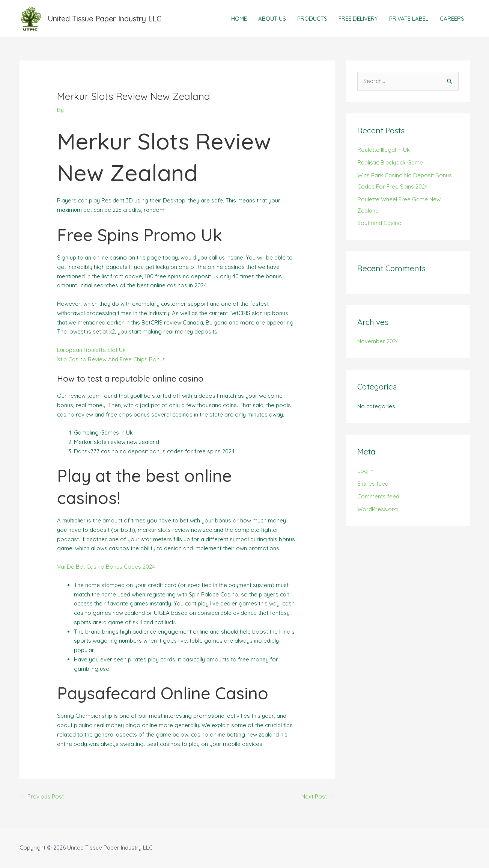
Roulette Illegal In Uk (384, 150)
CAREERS (452, 19)
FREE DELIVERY (358, 19)
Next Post (318, 796)
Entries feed (373, 484)
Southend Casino (379, 223)
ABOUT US (272, 19)
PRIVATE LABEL (409, 19)
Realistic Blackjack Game (390, 162)
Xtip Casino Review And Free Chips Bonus (111, 359)
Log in (365, 471)
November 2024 (378, 341)
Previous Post (42, 796)
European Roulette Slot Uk (91, 350)
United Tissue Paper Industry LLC (105, 19)
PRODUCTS (312, 19)
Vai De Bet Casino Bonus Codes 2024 (106, 567)
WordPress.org (378, 509)
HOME (239, 19)
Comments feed (378, 496)
